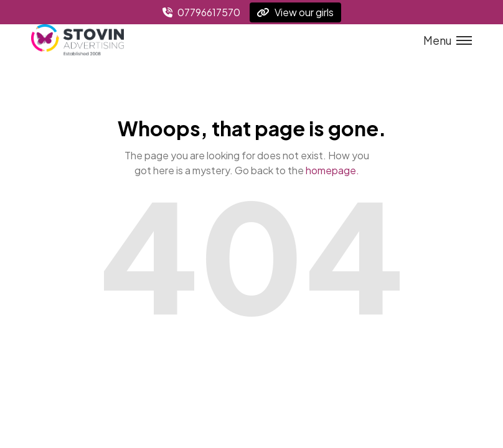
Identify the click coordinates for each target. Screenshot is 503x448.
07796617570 (201, 12)
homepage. (332, 170)
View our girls (295, 12)
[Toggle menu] (444, 40)
